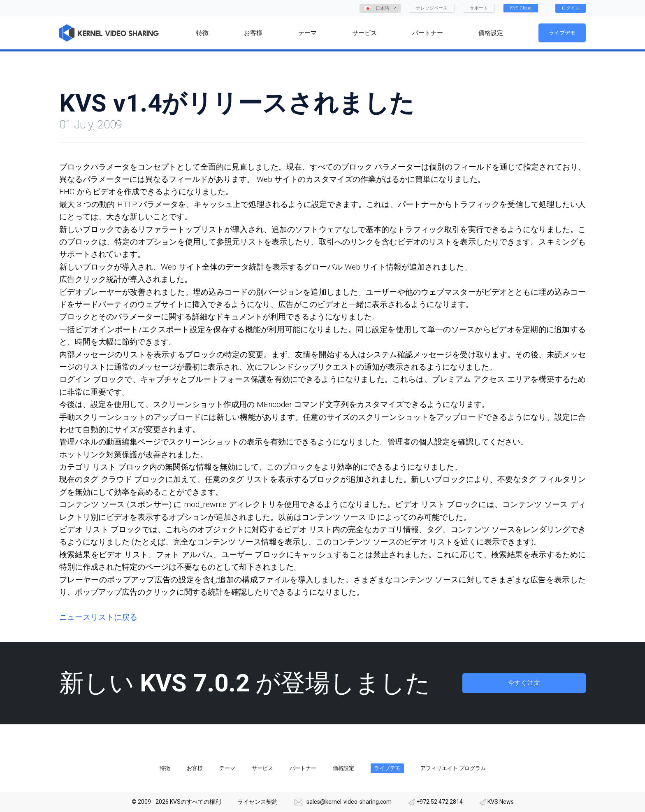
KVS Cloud (521, 8)
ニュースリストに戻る (98, 617)
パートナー (303, 768)
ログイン (571, 8)
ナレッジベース (432, 8)
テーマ (227, 768)
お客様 (195, 768)
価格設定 (343, 768)
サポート (479, 8)
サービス (262, 768)
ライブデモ (562, 33)
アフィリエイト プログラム (453, 768)
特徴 (165, 768)
